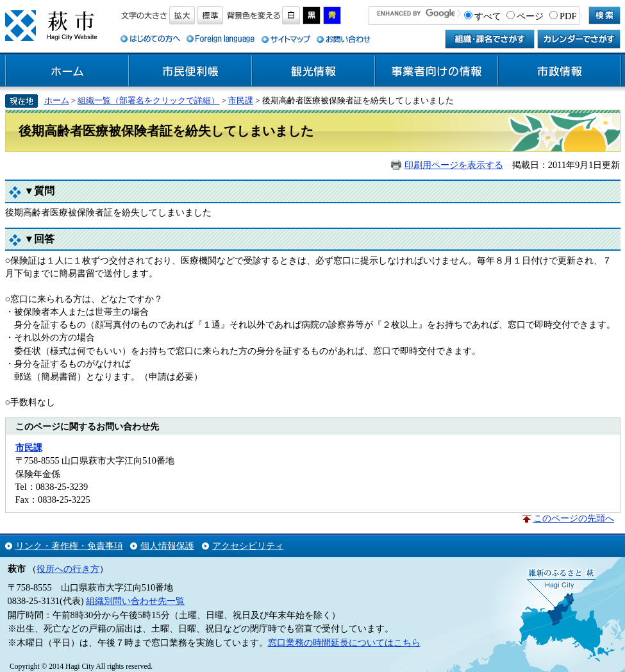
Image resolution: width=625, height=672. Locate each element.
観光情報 (313, 71)
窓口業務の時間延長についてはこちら (344, 643)
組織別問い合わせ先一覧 (135, 601)
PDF (568, 16)
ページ (530, 16)
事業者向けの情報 (437, 71)
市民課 (241, 100)
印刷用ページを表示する (454, 165)
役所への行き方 (68, 569)
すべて (488, 16)
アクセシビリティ (248, 546)
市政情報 (560, 71)
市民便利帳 (190, 71)
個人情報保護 (167, 546)
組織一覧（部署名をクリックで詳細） (148, 100)
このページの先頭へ (574, 518)
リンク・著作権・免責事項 (69, 546)
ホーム (67, 71)
